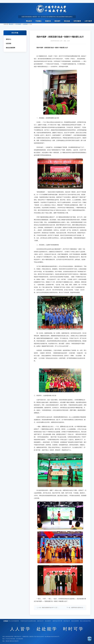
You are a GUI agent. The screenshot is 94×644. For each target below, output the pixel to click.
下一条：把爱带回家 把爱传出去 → (76, 608)
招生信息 (67, 21)
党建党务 (48, 21)
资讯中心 (9, 39)
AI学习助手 (88, 21)
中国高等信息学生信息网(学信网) (28, 621)
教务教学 (57, 21)
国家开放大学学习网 (57, 621)
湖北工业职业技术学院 (85, 621)
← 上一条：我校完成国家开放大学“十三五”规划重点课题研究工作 (47, 608)
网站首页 (29, 21)
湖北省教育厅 (48, 621)
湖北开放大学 (67, 621)
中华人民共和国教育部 (14, 621)
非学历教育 (77, 21)
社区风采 (25, 24)
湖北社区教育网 (10, 48)
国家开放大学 (40, 621)
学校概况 (38, 21)
